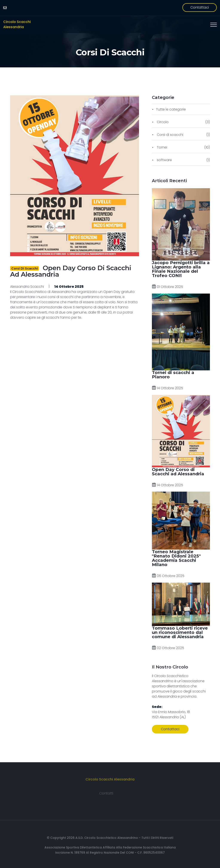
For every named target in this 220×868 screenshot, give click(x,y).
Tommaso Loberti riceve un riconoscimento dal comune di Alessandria (180, 632)
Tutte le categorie (171, 109)
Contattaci (200, 7)
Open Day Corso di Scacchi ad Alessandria (71, 271)
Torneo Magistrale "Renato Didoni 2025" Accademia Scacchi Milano (176, 558)
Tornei (162, 147)
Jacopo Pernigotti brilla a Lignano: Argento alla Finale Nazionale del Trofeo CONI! (181, 269)
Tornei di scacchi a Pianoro (173, 375)
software (164, 160)
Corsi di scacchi (110, 52)
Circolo (162, 122)
